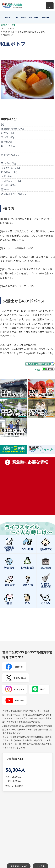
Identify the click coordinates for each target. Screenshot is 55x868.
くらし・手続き (20, 17)
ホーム (8, 17)
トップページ (7, 28)
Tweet (37, 370)
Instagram (15, 689)
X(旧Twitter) (15, 678)
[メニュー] (50, 6)
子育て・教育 (34, 17)
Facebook (14, 667)
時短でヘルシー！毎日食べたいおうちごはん (24, 32)
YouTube (14, 700)
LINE (38, 689)
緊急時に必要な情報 (27, 486)
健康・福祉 (46, 17)
